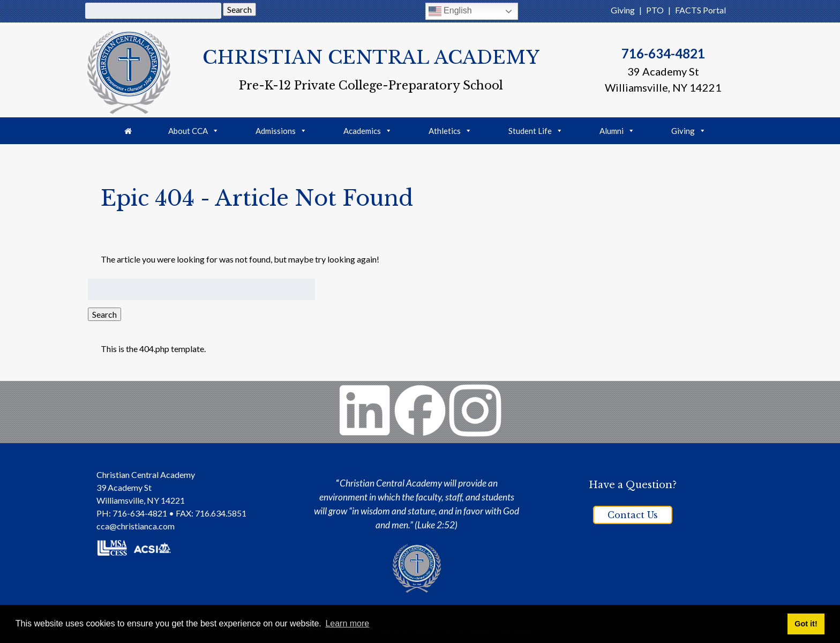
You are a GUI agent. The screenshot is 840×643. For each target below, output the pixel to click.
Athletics (450, 131)
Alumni (617, 131)
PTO (655, 10)
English (450, 11)
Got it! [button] (806, 624)
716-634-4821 (663, 53)
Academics (368, 131)
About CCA (194, 131)
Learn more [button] (347, 623)
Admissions (281, 131)
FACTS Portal (700, 10)
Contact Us (633, 515)
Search (239, 9)
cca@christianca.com (136, 526)
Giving (623, 10)
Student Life (536, 131)
